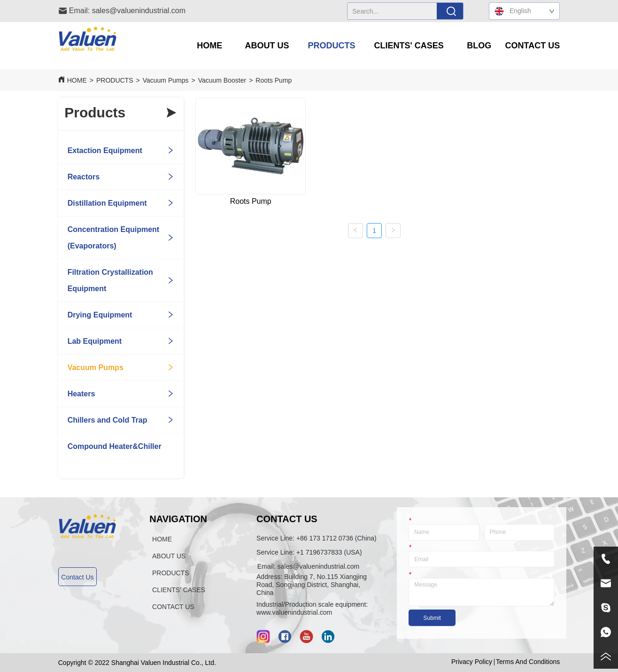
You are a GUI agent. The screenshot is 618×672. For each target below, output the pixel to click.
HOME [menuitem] (209, 46)
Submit (432, 618)
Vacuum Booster (222, 80)
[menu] (372, 46)
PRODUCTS (115, 80)
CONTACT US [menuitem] (533, 46)
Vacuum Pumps (166, 80)
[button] (267, 46)
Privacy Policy (472, 662)
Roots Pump (274, 80)
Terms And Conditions (528, 662)
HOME (77, 80)
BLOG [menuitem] (479, 46)
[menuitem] (267, 46)
